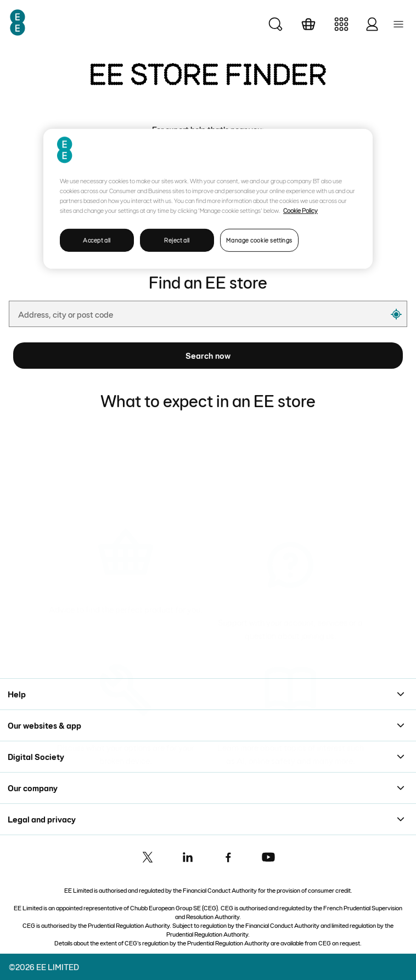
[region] (208, 199)
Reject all (177, 240)
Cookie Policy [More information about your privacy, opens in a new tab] (300, 210)
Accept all (97, 240)
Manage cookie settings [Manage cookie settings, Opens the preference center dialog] (259, 240)
